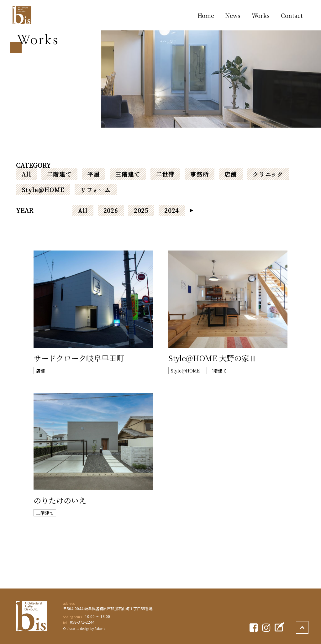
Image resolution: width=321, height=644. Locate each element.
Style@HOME (43, 190)
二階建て (59, 174)
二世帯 (165, 174)
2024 (172, 210)
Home (206, 15)
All (26, 174)
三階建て (128, 174)
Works (261, 15)
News (233, 15)
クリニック (268, 174)
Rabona (100, 628)
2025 (141, 210)
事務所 (200, 174)
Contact (292, 15)
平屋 (94, 174)
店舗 (231, 174)
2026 (111, 210)
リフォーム (96, 190)
